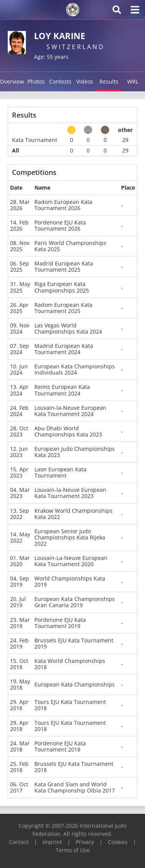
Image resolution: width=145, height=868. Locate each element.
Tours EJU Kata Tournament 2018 (70, 705)
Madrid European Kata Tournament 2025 (64, 266)
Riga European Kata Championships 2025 (62, 287)
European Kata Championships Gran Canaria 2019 (75, 602)
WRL (133, 81)
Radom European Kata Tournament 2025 (63, 308)
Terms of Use (73, 850)
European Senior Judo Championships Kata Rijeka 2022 (70, 537)
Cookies (118, 842)
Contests (60, 81)
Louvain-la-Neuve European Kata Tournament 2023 (70, 493)
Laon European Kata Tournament (61, 472)
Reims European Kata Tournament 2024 (62, 390)
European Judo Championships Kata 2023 (75, 452)
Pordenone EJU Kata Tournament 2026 (60, 225)
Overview (12, 81)
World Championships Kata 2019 (70, 581)
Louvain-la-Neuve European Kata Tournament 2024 (70, 411)
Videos (85, 81)
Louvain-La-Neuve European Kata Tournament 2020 (71, 561)
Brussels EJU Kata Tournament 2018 (74, 767)
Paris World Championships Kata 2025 (70, 246)
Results (109, 81)
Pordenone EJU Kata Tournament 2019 (60, 623)
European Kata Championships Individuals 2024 (75, 369)
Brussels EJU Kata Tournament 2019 (74, 643)
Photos (36, 81)
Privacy (85, 842)
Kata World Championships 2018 (70, 664)
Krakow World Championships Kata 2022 (73, 514)
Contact (19, 842)
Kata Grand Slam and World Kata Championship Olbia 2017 (75, 787)
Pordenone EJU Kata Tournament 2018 (60, 746)
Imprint (52, 842)
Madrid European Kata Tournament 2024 (64, 349)
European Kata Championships (75, 684)
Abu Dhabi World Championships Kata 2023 (68, 431)
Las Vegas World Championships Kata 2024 (68, 328)
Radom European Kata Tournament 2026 (63, 205)
